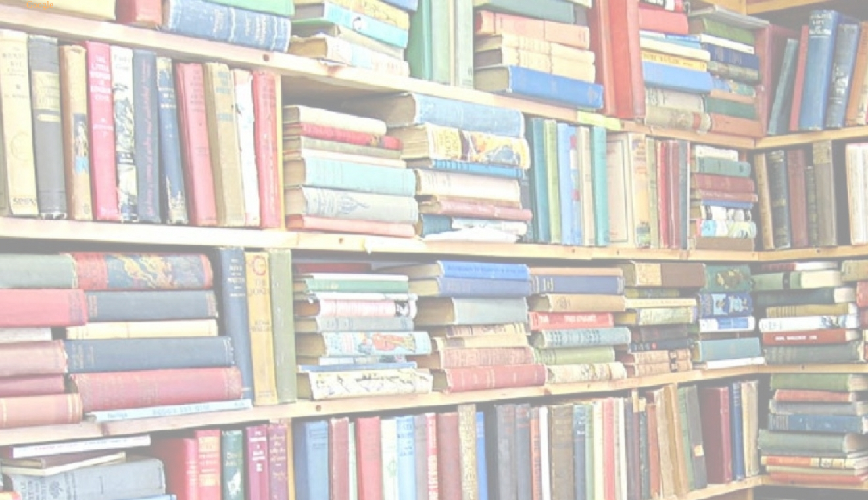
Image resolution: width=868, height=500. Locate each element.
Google (40, 5)
